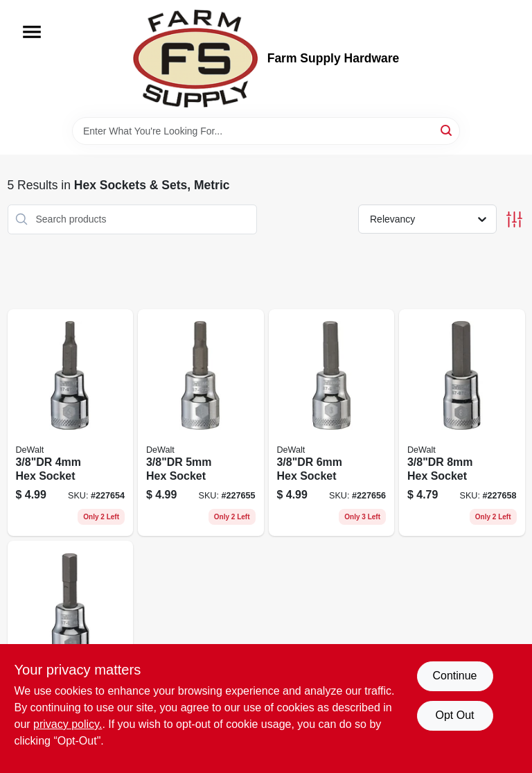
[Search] (447, 130)
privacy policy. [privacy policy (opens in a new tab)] (68, 724)
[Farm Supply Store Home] (195, 59)
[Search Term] (266, 131)
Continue (454, 676)
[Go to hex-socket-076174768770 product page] (201, 423)
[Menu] (32, 32)
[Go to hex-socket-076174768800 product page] (462, 423)
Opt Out (454, 715)
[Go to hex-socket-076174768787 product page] (332, 423)
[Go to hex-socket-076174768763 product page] (71, 423)
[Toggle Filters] (514, 219)
